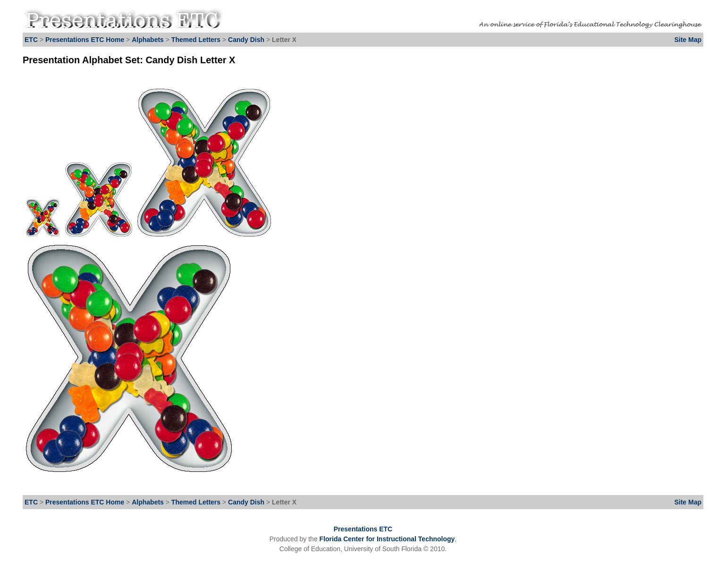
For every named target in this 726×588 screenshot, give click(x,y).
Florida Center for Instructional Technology (387, 539)
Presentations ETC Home (85, 40)
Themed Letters (196, 40)
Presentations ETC (363, 529)
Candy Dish (247, 40)
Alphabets (148, 40)
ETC (31, 40)
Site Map (688, 40)
